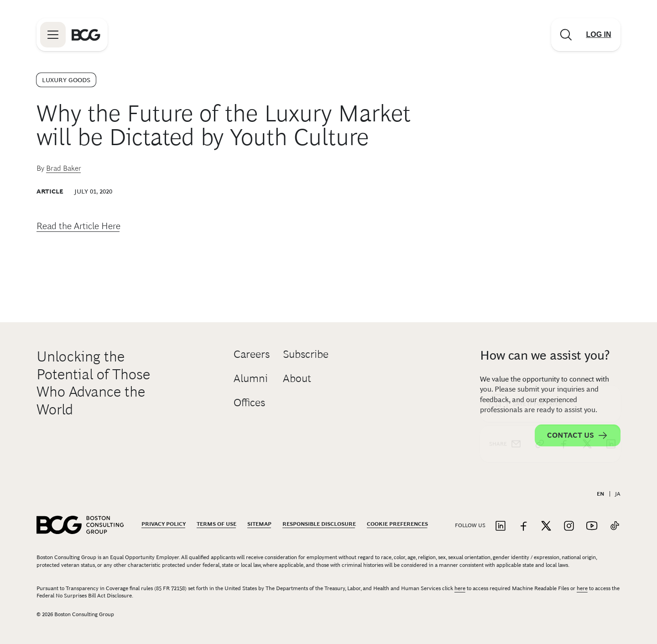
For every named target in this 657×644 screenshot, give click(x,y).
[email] (516, 278)
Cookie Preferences (397, 524)
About (297, 378)
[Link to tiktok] (615, 526)
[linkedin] (611, 278)
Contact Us (578, 435)
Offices (249, 402)
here (460, 588)
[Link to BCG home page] (86, 35)
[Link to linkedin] (501, 526)
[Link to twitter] (546, 526)
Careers (252, 354)
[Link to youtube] (592, 526)
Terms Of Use (216, 524)
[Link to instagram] (569, 526)
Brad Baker (64, 168)
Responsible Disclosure (319, 524)
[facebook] (563, 278)
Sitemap (259, 524)
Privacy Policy (164, 524)
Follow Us (470, 525)
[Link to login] (599, 35)
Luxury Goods (66, 80)
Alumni (251, 378)
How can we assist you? (545, 355)
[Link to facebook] (523, 526)
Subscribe (306, 354)
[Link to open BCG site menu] (53, 35)
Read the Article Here (78, 226)
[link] (540, 278)
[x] (587, 278)
